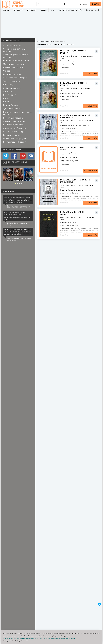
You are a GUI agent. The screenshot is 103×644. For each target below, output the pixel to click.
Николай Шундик (71, 64)
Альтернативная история (15, 78)
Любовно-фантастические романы (16, 56)
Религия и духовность (13, 125)
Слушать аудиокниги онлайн (56, 638)
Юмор (6, 102)
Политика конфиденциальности (28, 638)
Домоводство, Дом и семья (16, 128)
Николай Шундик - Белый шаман (72, 149)
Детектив (8, 91)
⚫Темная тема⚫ (93, 10)
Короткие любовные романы (17, 60)
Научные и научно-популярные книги (18, 113)
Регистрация (84, 4)
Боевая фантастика (12, 74)
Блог (52, 10)
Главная (6, 10)
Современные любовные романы (15, 50)
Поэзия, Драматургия (13, 118)
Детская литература (78, 56)
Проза (73, 120)
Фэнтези (7, 71)
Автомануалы (71, 638)
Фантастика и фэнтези (14, 64)
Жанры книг (31, 10)
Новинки (43, 10)
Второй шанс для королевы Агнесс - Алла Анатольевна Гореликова (19, 207)
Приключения (10, 95)
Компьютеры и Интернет (15, 142)
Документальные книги (14, 121)
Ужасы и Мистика (11, 81)
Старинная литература (14, 131)
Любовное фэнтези (12, 88)
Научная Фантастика (13, 67)
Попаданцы (9, 84)
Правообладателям (10, 638)
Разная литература (12, 135)
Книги (67, 56)
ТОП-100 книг (18, 10)
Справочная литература (14, 138)
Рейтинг (42, 638)
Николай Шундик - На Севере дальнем (73, 52)
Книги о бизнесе (11, 105)
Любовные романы (12, 45)
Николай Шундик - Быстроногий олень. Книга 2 (75, 116)
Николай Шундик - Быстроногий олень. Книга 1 (75, 181)
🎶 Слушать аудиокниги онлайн (70, 10)
